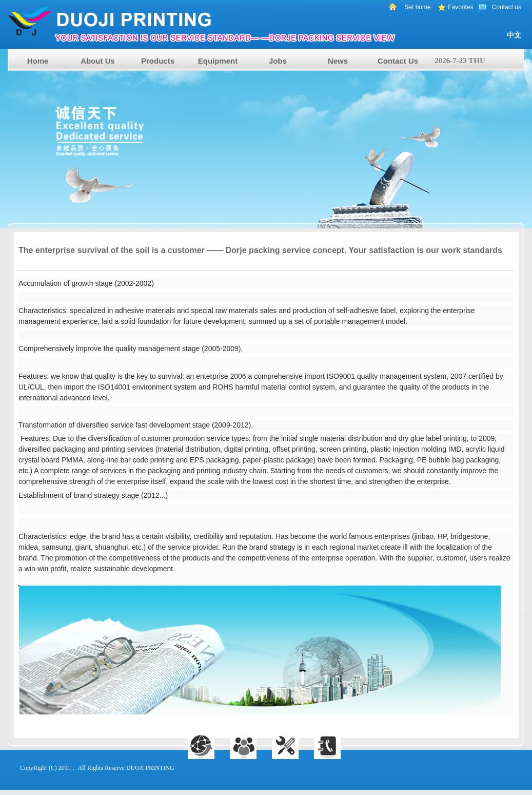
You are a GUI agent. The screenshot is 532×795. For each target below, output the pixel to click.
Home (38, 61)
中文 (514, 35)
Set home (417, 7)
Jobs (278, 61)
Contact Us (398, 61)
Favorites (460, 7)
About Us (98, 61)
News (338, 61)
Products (158, 61)
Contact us (507, 7)
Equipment (218, 61)
